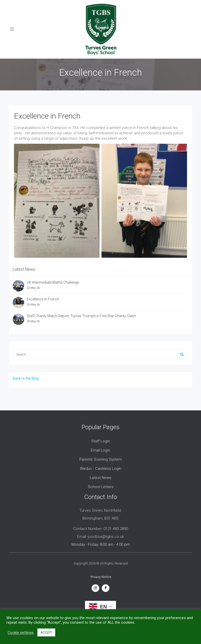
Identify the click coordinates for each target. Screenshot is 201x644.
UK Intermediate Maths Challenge (53, 282)
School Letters (101, 487)
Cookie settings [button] (21, 633)
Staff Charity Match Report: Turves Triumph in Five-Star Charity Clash (81, 316)
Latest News (101, 478)
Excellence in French (47, 116)
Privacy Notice (101, 577)
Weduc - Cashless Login (101, 469)
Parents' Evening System (101, 459)
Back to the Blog (26, 378)
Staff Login (101, 441)
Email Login (101, 450)
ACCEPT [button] (46, 632)
